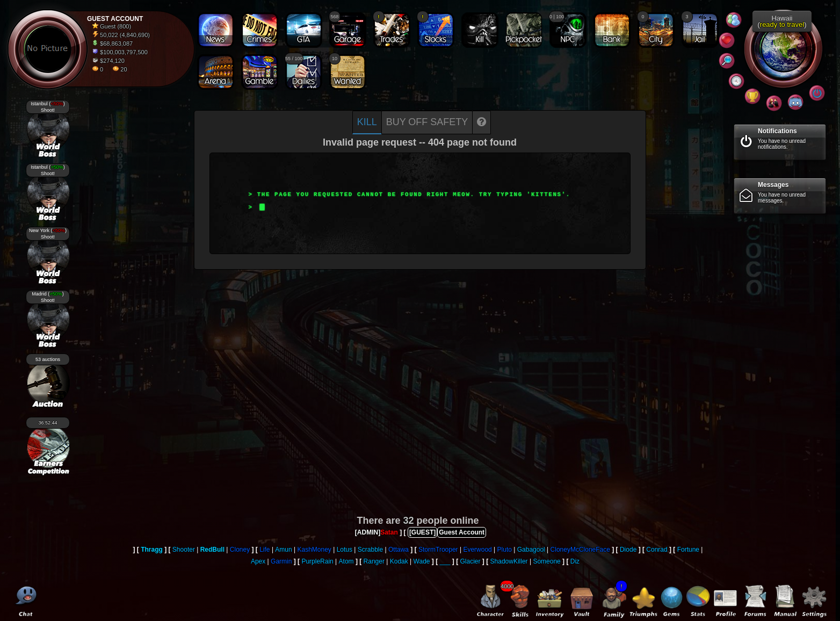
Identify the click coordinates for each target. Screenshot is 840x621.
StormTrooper (438, 550)
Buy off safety (427, 122)
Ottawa (399, 550)
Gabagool (531, 550)
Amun (283, 550)
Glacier (470, 561)
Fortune (688, 550)
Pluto (505, 550)
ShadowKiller (509, 561)
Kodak (399, 561)
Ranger (374, 561)
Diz (575, 561)
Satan (389, 532)
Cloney (240, 550)
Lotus (345, 550)
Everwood (477, 550)
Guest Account (462, 532)
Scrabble (370, 550)
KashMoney (314, 550)
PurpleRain (317, 561)
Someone (546, 561)
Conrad (657, 550)
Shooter (184, 550)
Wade (422, 561)
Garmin (281, 561)
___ (445, 561)
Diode (628, 550)
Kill (367, 122)
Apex (258, 561)
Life (265, 550)
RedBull (212, 550)
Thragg (152, 550)
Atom (346, 561)
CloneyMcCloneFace (580, 550)
